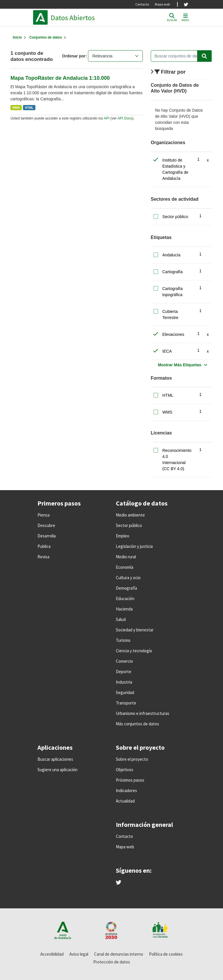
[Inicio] (17, 37)
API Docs (125, 118)
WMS (16, 108)
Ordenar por (74, 56)
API (107, 118)
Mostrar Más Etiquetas (180, 365)
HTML (29, 108)
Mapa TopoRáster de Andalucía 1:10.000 (60, 78)
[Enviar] (204, 56)
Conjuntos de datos (46, 37)
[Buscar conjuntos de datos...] (181, 56)
